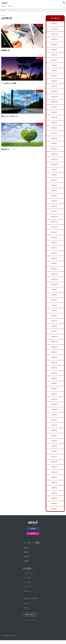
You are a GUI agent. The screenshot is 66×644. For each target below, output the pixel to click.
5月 (15, 10)
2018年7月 (54, 486)
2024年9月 (54, 108)
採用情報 (27, 572)
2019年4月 (54, 444)
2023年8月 (54, 176)
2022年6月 (54, 250)
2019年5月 (54, 439)
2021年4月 (54, 318)
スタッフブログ (30, 602)
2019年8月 (54, 423)
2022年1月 (54, 271)
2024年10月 (54, 102)
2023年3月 (54, 202)
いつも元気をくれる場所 (13, 83)
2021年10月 (54, 286)
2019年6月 (54, 434)
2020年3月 (54, 386)
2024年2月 (54, 145)
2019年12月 (54, 402)
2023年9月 (54, 171)
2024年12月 (54, 92)
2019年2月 (54, 455)
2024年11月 (54, 97)
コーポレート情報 (31, 546)
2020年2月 (54, 392)
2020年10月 (54, 350)
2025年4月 (54, 71)
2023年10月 (54, 166)
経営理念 (26, 556)
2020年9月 (54, 355)
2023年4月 (54, 197)
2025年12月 (54, 29)
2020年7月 (54, 365)
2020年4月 (54, 381)
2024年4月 (54, 134)
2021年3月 (54, 323)
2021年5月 (54, 313)
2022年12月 (54, 218)
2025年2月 (54, 81)
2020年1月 (54, 397)
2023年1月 (54, 213)
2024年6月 (54, 124)
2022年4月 (54, 260)
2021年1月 (54, 334)
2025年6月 (54, 60)
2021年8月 (54, 297)
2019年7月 (54, 428)
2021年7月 (54, 302)
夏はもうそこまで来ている (14, 116)
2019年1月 (54, 460)
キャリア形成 (27, 586)
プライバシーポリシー (30, 624)
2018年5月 (54, 497)
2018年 (10, 10)
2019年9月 (54, 418)
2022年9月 (54, 234)
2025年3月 (54, 76)
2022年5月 (54, 255)
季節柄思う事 (7, 50)
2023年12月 (54, 155)
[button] (30, 618)
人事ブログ (4, 6)
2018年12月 (54, 465)
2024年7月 (54, 118)
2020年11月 (54, 344)
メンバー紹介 (27, 582)
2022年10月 (54, 229)
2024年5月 (54, 129)
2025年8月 (54, 50)
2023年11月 (54, 160)
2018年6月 (54, 491)
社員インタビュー (29, 595)
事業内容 (26, 552)
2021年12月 (54, 276)
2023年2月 (54, 208)
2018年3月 (54, 507)
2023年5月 (54, 192)
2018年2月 (54, 512)
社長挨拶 (26, 560)
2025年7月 (54, 55)
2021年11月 (54, 281)
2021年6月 (54, 307)
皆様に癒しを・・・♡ (12, 149)
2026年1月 (54, 24)
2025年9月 (54, 45)
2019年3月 (54, 449)
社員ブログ (12, 6)
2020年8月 (54, 360)
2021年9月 (54, 292)
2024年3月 (54, 139)
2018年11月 (54, 470)
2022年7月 (54, 244)
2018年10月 (54, 476)
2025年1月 (54, 87)
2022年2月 (54, 265)
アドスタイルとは (29, 577)
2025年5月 (54, 66)
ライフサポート (28, 590)
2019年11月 (54, 407)
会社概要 (26, 565)
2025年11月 (54, 34)
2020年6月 (54, 371)
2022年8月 (54, 239)
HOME (4, 10)
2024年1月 (54, 150)
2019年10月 (54, 413)
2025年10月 (54, 39)
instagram (33, 537)
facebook (33, 532)
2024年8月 (54, 113)
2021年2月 (54, 329)
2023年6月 (54, 187)
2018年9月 (54, 481)
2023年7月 (54, 181)
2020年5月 (54, 376)
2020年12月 (54, 339)
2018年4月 (54, 502)
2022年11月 (54, 223)
